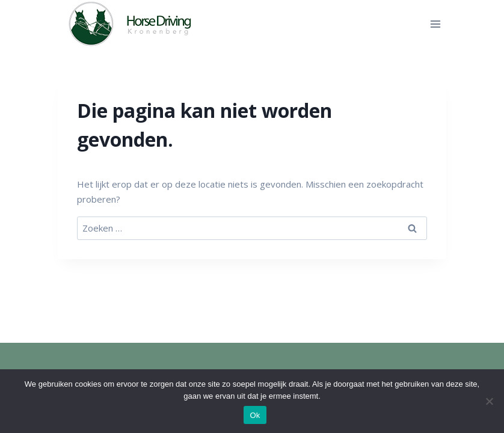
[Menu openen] (435, 24)
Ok (255, 415)
